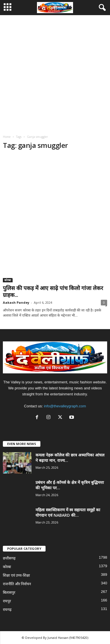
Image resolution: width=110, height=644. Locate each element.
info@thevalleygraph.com (65, 406)
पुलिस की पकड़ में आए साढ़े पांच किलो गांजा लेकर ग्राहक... (53, 291)
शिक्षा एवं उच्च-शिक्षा (16, 575)
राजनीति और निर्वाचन (17, 584)
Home (7, 137)
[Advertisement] (55, 73)
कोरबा (8, 280)
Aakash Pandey (16, 302)
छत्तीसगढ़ (9, 558)
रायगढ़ (7, 610)
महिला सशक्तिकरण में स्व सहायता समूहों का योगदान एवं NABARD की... (68, 512)
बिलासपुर (9, 592)
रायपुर (7, 601)
